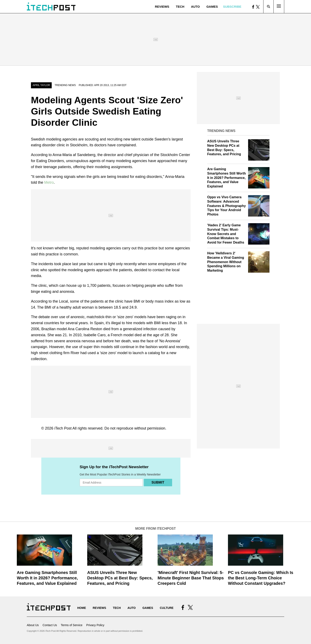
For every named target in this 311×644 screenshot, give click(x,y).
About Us (33, 625)
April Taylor (41, 85)
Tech (180, 7)
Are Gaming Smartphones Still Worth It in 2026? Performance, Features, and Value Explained (227, 178)
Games (212, 7)
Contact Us (50, 625)
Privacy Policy (95, 625)
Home (82, 608)
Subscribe (232, 7)
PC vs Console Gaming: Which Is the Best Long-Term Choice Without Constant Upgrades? (261, 578)
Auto (195, 7)
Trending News (65, 85)
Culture (167, 608)
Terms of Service (72, 625)
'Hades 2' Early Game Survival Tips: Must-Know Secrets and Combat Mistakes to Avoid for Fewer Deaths (226, 234)
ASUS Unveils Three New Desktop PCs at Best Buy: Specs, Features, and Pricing (120, 578)
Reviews (162, 7)
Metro (49, 182)
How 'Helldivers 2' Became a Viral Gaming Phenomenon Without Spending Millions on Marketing (226, 262)
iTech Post (63, 428)
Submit (158, 482)
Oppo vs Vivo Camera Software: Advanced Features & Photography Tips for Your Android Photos (227, 206)
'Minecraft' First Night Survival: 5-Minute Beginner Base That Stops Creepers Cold (191, 578)
